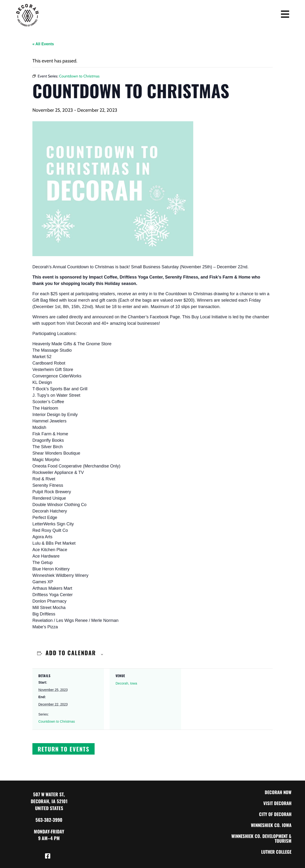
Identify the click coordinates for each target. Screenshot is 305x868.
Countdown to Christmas (57, 721)
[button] (64, 749)
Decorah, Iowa (126, 683)
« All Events (43, 44)
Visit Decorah (277, 803)
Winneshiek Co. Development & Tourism (260, 838)
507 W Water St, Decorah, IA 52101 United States (49, 801)
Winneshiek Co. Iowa (270, 825)
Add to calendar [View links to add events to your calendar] (71, 653)
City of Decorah (275, 814)
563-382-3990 (49, 820)
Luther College (275, 852)
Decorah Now (277, 792)
